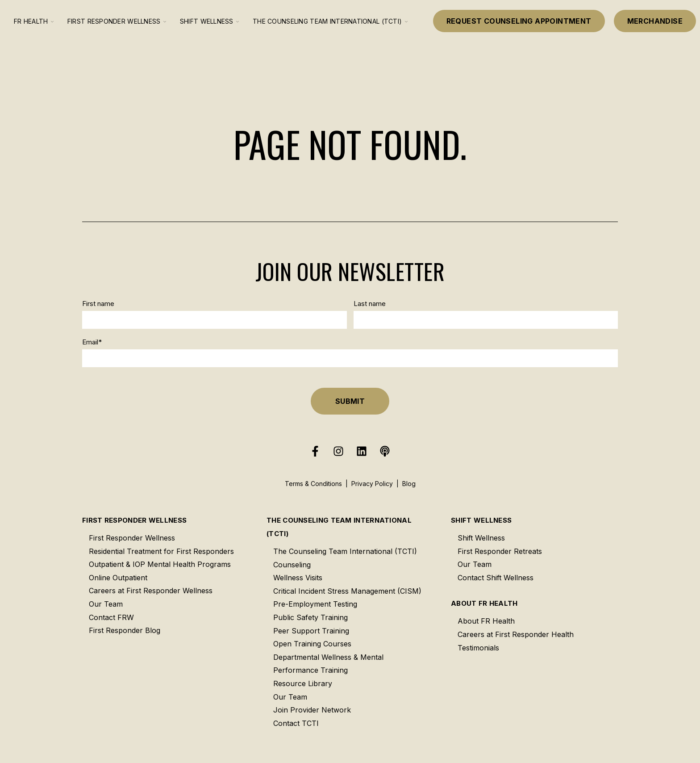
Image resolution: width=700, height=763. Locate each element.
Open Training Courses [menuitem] (312, 644)
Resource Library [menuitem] (303, 683)
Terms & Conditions (313, 484)
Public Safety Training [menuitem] (310, 617)
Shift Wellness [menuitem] (481, 520)
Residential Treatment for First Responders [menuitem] (161, 551)
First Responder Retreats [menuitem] (500, 551)
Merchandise (655, 21)
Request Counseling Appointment (519, 21)
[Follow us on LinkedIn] (362, 451)
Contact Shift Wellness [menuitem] (496, 578)
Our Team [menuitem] (106, 604)
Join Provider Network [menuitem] (312, 710)
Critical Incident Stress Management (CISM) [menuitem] (347, 591)
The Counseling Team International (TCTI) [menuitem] (339, 527)
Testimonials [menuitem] (478, 648)
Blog (409, 484)
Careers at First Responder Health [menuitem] (516, 634)
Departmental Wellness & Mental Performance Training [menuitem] (328, 664)
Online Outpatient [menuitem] (118, 578)
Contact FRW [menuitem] (111, 617)
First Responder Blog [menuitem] (125, 630)
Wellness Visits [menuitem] (298, 578)
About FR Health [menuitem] (484, 603)
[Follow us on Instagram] (338, 451)
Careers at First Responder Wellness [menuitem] (151, 591)
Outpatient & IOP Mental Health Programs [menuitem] (160, 564)
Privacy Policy (372, 484)
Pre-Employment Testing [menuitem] (315, 604)
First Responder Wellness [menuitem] (134, 520)
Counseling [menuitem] (292, 565)
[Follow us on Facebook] (315, 451)
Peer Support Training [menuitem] (311, 631)
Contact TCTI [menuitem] (296, 723)
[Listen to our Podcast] (385, 451)
